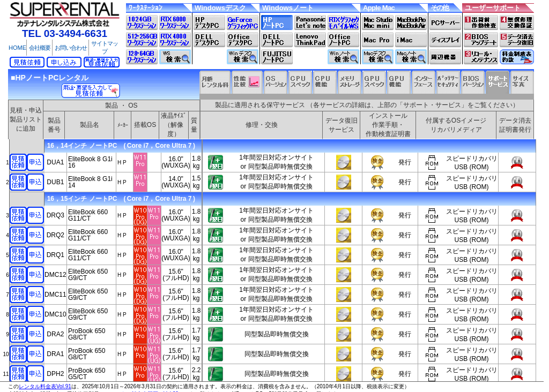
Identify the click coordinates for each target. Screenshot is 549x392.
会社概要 (40, 48)
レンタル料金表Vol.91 (45, 386)
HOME (17, 48)
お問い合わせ (71, 48)
